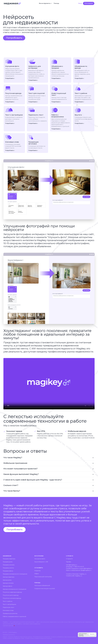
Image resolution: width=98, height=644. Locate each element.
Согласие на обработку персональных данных (64, 637)
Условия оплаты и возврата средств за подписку (38, 638)
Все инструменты (45, 3)
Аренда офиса (7, 586)
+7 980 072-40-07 (78, 567)
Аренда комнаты (8, 583)
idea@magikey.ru (86, 570)
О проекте (69, 559)
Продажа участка (8, 568)
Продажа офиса (8, 571)
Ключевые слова (8, 610)
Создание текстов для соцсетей (45, 589)
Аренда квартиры (9, 577)
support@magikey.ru (86, 568)
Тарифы (69, 562)
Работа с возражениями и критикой (14, 617)
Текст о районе (8, 601)
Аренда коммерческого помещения (15, 589)
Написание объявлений (42, 586)
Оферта (5, 637)
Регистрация (89, 3)
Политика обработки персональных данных (20, 637)
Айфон (37, 574)
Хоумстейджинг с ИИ (41, 562)
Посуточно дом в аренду (11, 595)
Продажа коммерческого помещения (15, 574)
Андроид (37, 571)
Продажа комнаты (9, 565)
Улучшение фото (40, 559)
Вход (80, 3)
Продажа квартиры (9, 559)
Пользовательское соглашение (41, 637)
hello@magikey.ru (72, 565)
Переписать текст (8, 607)
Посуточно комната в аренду (12, 598)
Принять (92, 634)
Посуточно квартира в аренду (12, 592)
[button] (14, 38)
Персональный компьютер (43, 577)
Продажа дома (8, 562)
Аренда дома (7, 580)
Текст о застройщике (9, 604)
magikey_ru (83, 574)
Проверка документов (10, 613)
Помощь (56, 3)
